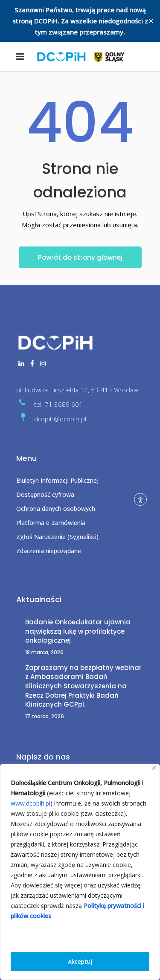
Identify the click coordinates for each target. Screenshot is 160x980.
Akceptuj (80, 961)
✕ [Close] (151, 21)
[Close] (154, 768)
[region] (80, 872)
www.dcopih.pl (31, 803)
